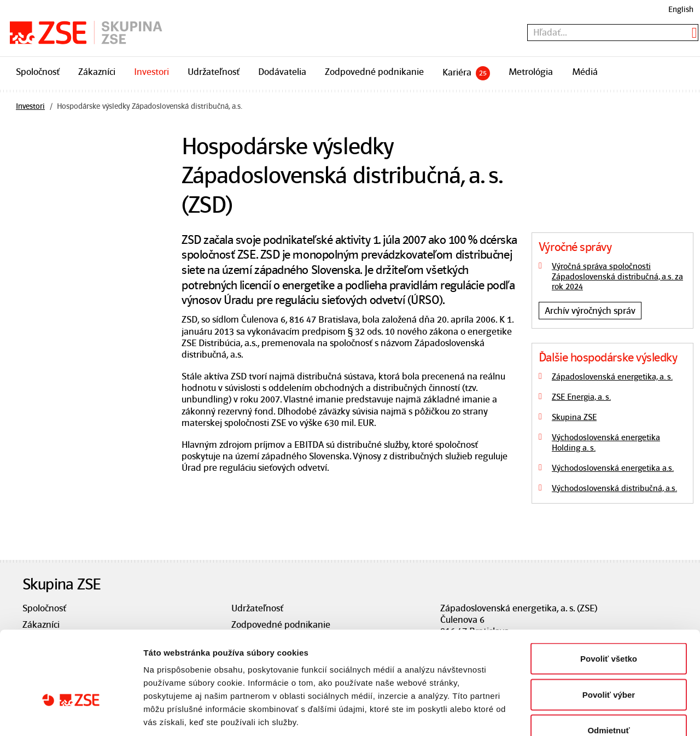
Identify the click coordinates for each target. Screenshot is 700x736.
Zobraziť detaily (571, 714)
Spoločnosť (38, 72)
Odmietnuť (608, 664)
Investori (151, 72)
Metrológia (531, 72)
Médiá (585, 72)
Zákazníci (97, 72)
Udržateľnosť (214, 72)
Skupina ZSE (574, 417)
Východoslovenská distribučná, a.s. (614, 488)
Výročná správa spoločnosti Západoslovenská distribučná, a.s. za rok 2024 (617, 277)
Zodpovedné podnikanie (374, 72)
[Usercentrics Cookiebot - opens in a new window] (71, 715)
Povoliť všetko (609, 592)
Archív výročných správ (590, 311)
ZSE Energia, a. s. (581, 397)
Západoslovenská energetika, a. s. (612, 377)
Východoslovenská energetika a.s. (613, 468)
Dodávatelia (282, 72)
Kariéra (466, 73)
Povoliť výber (609, 629)
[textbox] (613, 33)
